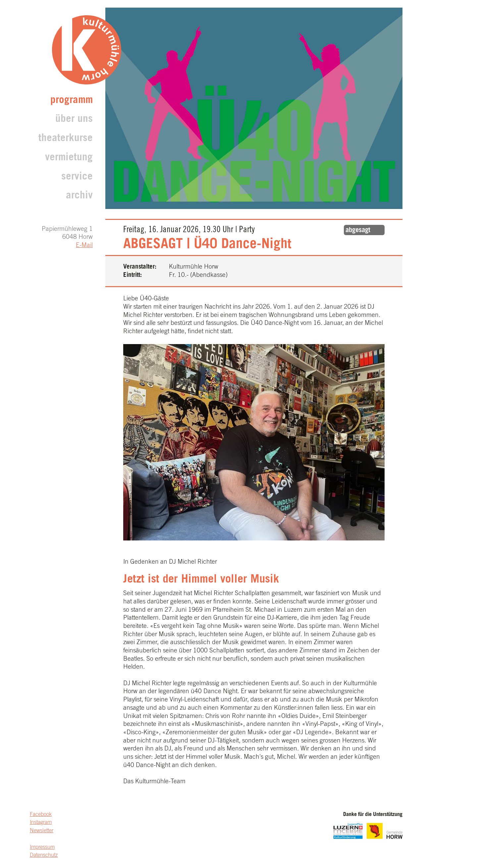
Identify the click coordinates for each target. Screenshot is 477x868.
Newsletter (42, 831)
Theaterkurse (66, 139)
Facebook (41, 815)
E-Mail (84, 246)
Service (77, 177)
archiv (79, 196)
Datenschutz (44, 855)
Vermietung (69, 158)
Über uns (74, 120)
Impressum (42, 847)
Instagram (41, 823)
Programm (72, 101)
